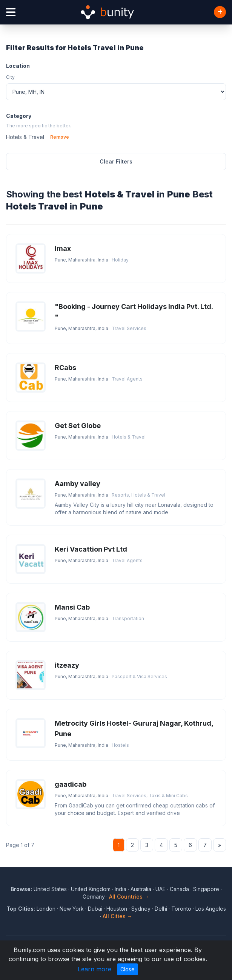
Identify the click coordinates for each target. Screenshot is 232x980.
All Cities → (118, 916)
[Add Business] (220, 12)
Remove (60, 137)
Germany (94, 897)
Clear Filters (116, 161)
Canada (179, 889)
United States (50, 889)
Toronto (181, 909)
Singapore (206, 889)
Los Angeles (211, 909)
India (121, 889)
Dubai (95, 909)
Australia (141, 889)
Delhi (161, 909)
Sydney (141, 909)
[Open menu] (11, 12)
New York (72, 909)
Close (128, 969)
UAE (161, 889)
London (46, 909)
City (10, 77)
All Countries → (129, 897)
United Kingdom (91, 889)
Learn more (94, 969)
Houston (117, 909)
